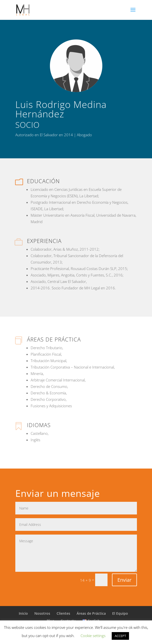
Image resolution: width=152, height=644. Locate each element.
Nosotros (42, 613)
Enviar (124, 580)
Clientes (63, 613)
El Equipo (120, 613)
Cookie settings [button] (93, 636)
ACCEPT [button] (120, 636)
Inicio (23, 613)
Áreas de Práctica (91, 613)
